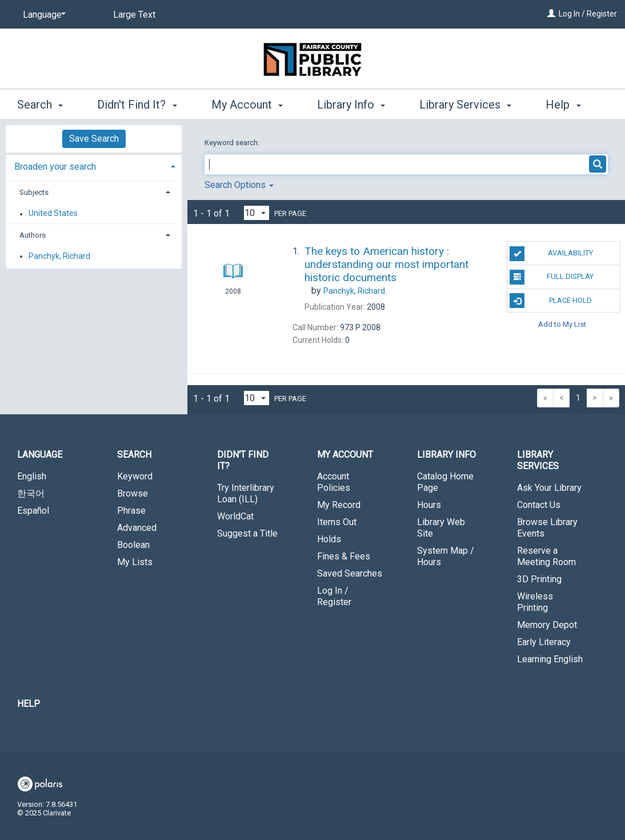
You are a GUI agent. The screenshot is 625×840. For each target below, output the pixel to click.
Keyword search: (233, 143)
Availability (551, 254)
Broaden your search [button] (55, 167)
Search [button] (40, 103)
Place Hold (551, 301)
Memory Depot (547, 625)
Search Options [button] (239, 185)
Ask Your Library (549, 488)
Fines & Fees (344, 556)
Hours (429, 505)
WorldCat (235, 516)
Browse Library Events (547, 528)
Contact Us (539, 505)
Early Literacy (544, 642)
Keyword (135, 476)
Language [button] (40, 455)
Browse (133, 493)
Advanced (137, 528)
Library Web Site (441, 528)
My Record (339, 505)
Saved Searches (350, 573)
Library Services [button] (465, 103)
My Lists (135, 562)
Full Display (552, 277)
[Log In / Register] (551, 14)
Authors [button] (33, 235)
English (32, 476)
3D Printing (539, 579)
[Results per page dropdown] (257, 213)
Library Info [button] (351, 103)
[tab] (94, 165)
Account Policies (334, 482)
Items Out (337, 522)
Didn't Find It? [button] (137, 103)
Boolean (133, 545)
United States (53, 214)
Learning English (550, 659)
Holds (329, 539)
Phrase (131, 511)
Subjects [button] (34, 192)
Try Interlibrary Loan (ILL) (246, 493)
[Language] (42, 15)
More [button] (568, 105)
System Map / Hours (446, 556)
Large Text (134, 15)
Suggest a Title (247, 533)
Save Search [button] (94, 139)
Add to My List (562, 324)
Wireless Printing (535, 602)
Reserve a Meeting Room (546, 556)
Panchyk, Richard (59, 256)
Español (33, 511)
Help (29, 704)
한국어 (31, 493)
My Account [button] (247, 103)
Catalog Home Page (445, 482)
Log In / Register (588, 14)
